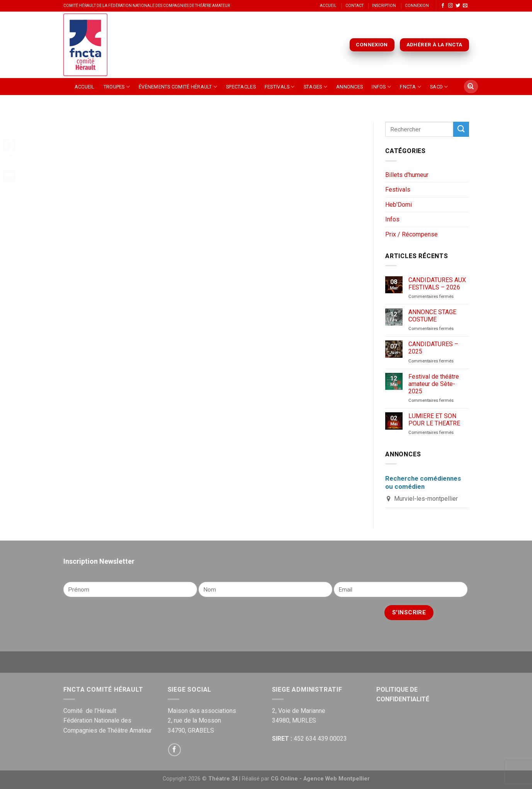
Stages (315, 87)
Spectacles (241, 87)
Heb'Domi (399, 205)
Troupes (117, 87)
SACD (439, 87)
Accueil (328, 6)
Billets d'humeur (407, 175)
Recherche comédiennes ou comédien (423, 482)
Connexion (417, 6)
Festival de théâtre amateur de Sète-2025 (434, 384)
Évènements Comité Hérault (178, 87)
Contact (354, 6)
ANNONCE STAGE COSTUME (432, 316)
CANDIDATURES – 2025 (433, 348)
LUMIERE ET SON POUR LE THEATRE (434, 420)
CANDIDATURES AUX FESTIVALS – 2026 (437, 284)
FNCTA (410, 87)
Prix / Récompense (411, 234)
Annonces (349, 87)
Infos (381, 87)
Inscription (384, 6)
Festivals (280, 87)
